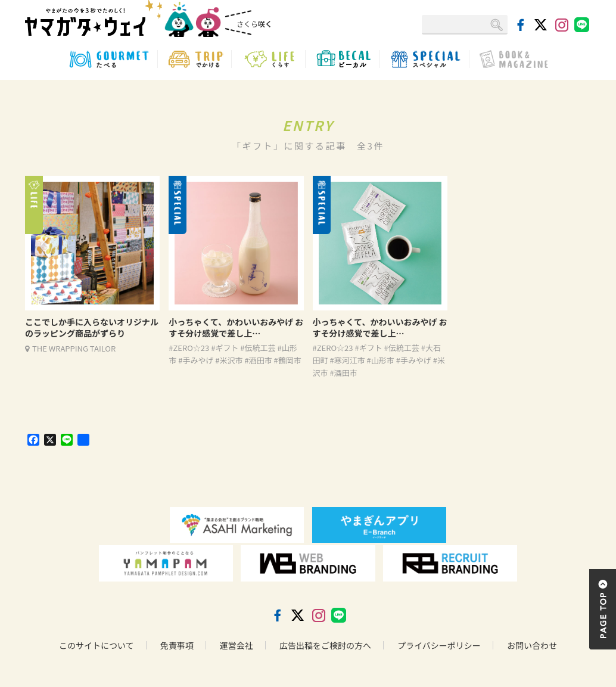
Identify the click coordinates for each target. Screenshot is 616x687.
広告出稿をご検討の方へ (325, 645)
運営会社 (237, 645)
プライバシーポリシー (439, 645)
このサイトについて (97, 645)
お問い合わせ (532, 645)
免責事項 (177, 645)
